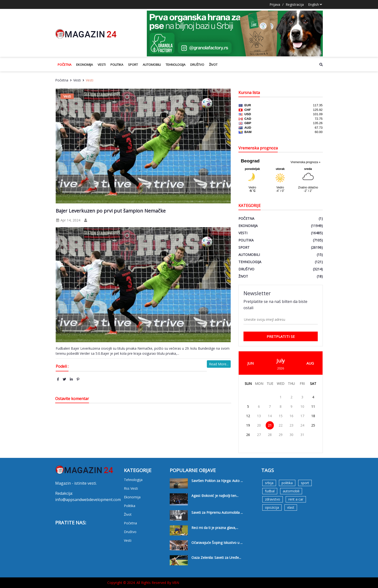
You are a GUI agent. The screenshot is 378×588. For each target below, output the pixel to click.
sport (305, 483)
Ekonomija (84, 65)
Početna (64, 65)
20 (259, 425)
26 (248, 435)
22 (281, 425)
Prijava (275, 4)
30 (291, 435)
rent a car (296, 499)
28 (270, 435)
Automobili (152, 65)
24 (302, 425)
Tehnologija (175, 65)
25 (313, 425)
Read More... (219, 364)
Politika (117, 65)
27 (259, 435)
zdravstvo (273, 499)
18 (313, 416)
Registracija (295, 4)
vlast (291, 507)
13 (259, 416)
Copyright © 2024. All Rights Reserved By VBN (143, 583)
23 (291, 425)
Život (213, 65)
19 (248, 425)
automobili (291, 491)
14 (270, 416)
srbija (269, 483)
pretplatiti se (281, 336)
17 (302, 416)
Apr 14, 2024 (68, 220)
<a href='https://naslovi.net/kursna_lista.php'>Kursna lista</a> (281, 122)
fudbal (270, 491)
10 (302, 406)
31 (302, 435)
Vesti (102, 65)
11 (313, 406)
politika (287, 483)
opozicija (272, 507)
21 (270, 425)
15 (281, 416)
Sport (133, 65)
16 (291, 416)
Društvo (197, 65)
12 (248, 416)
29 (281, 435)
